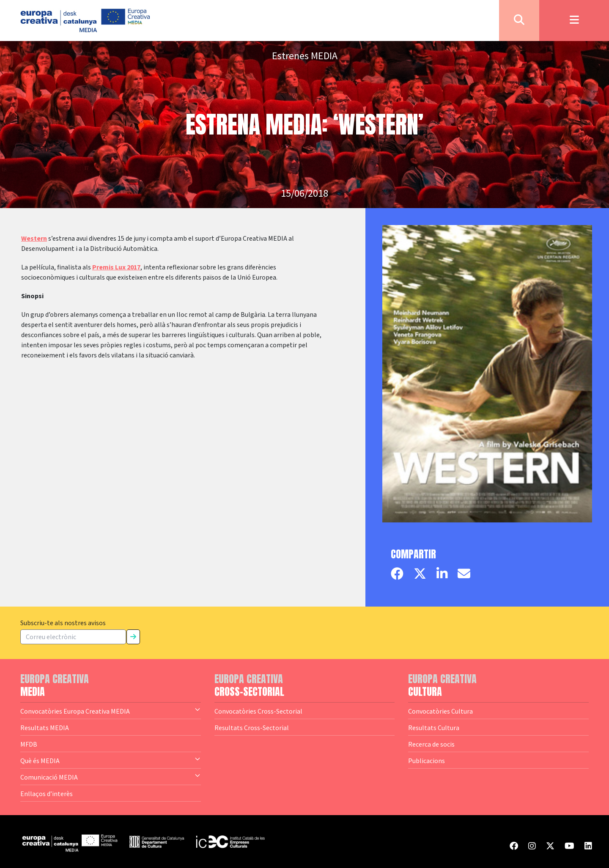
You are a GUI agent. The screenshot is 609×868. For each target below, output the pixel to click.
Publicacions (427, 761)
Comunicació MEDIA (111, 777)
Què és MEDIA (111, 760)
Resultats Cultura (434, 728)
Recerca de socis (431, 744)
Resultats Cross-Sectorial (252, 728)
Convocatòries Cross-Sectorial (258, 711)
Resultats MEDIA (45, 728)
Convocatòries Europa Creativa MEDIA (111, 711)
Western (34, 239)
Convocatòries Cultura (440, 711)
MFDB (29, 744)
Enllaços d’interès (47, 794)
